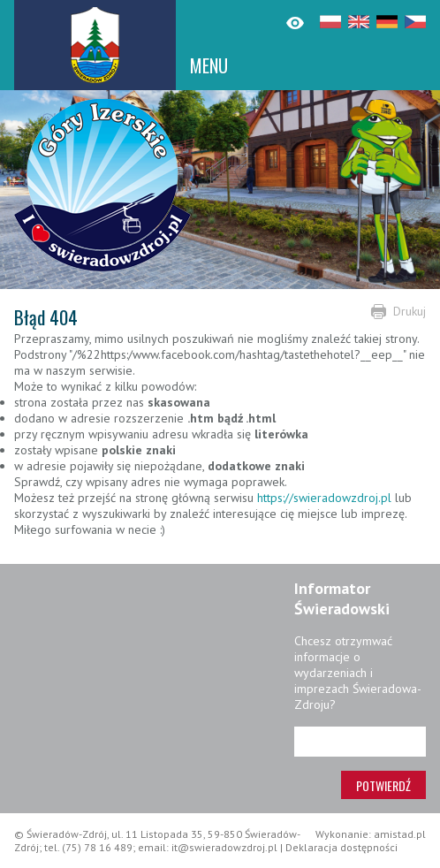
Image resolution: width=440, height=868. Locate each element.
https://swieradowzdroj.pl (324, 498)
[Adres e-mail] (360, 742)
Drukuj (410, 311)
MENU (209, 65)
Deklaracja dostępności (341, 847)
